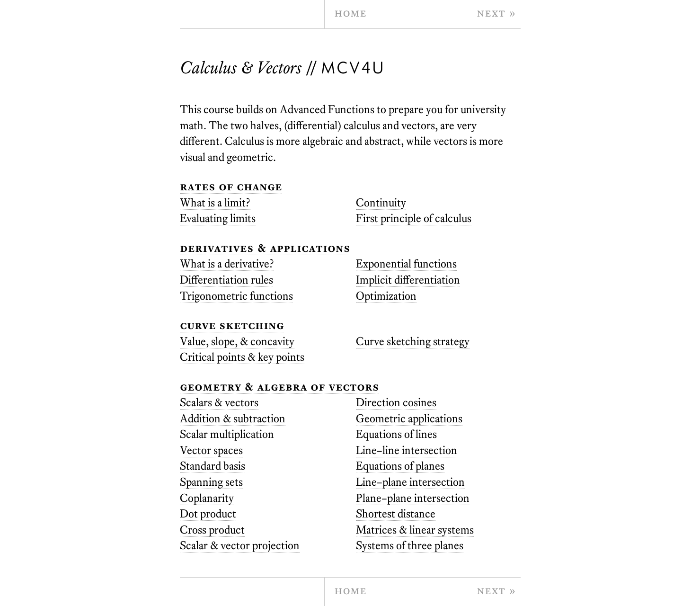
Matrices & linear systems (415, 530)
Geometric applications (409, 418)
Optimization (386, 296)
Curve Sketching (232, 325)
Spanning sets (211, 482)
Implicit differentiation (408, 280)
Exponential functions (406, 263)
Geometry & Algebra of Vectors (279, 387)
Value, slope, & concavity (237, 341)
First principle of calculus (414, 218)
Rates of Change (231, 186)
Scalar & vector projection (240, 545)
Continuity (381, 202)
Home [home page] (350, 13)
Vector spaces (211, 450)
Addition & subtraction (233, 418)
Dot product (208, 513)
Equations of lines (396, 434)
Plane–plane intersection (413, 498)
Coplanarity (207, 498)
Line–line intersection (407, 450)
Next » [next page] (496, 13)
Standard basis (213, 466)
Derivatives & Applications (265, 248)
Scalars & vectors (219, 402)
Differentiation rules (226, 280)
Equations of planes (400, 466)
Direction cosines (396, 402)
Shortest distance (396, 513)
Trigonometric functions (236, 296)
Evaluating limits (218, 218)
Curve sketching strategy (413, 341)
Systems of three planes (410, 545)
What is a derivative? (227, 263)
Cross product (212, 530)
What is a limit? (215, 202)
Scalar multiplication (227, 434)
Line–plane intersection (410, 482)
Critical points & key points (242, 357)
